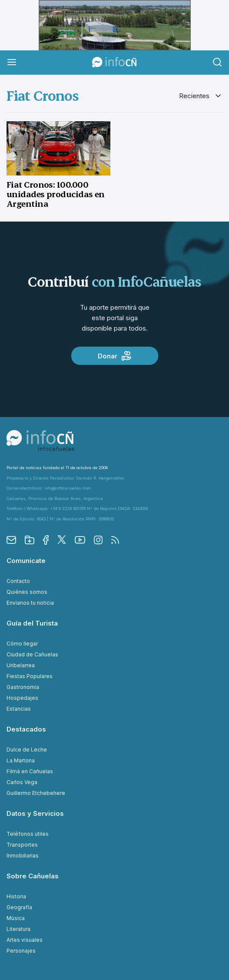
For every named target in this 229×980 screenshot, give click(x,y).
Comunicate (26, 561)
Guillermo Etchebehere (36, 793)
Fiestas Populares (30, 676)
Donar (114, 356)
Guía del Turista (32, 623)
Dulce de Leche (27, 750)
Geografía (19, 907)
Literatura (18, 929)
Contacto (18, 581)
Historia (16, 896)
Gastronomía (23, 687)
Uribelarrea (21, 665)
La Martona (21, 760)
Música (16, 918)
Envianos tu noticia (30, 603)
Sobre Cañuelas (33, 876)
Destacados (26, 729)
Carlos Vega (22, 782)
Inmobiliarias (23, 856)
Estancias (19, 709)
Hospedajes (22, 698)
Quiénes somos (27, 592)
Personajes (21, 951)
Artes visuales (25, 940)
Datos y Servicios (35, 813)
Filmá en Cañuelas (30, 771)
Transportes (22, 845)
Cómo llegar (22, 644)
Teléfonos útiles (28, 834)
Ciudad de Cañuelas (32, 654)
